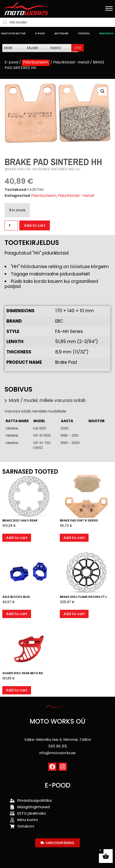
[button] (103, 91)
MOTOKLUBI (61, 33)
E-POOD (40, 33)
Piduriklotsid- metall (71, 62)
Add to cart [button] (17, 538)
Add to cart (35, 225)
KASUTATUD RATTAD (13, 33)
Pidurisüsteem (36, 62)
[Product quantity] (11, 225)
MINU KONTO (106, 33)
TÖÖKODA (84, 33)
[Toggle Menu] (109, 8)
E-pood (11, 62)
